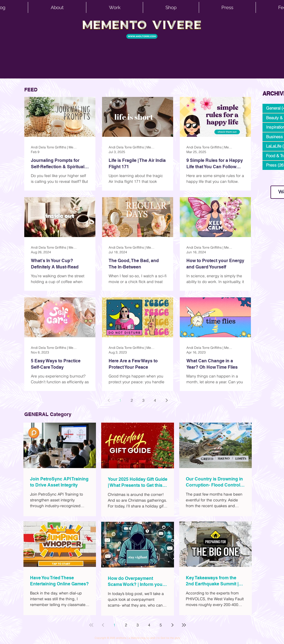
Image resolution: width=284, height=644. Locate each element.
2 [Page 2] (132, 400)
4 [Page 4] (155, 400)
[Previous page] (109, 400)
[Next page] (167, 400)
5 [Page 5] (161, 625)
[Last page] (184, 625)
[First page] (91, 625)
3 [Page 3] (143, 400)
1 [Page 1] (120, 400)
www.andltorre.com (276, 180)
